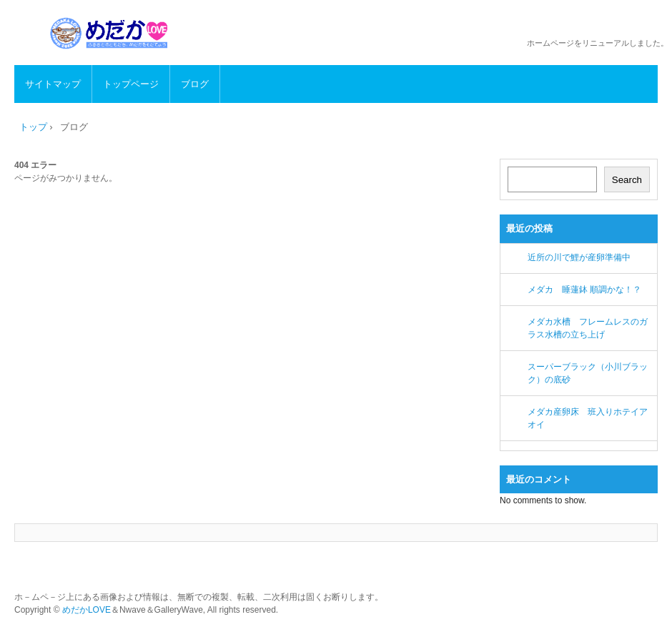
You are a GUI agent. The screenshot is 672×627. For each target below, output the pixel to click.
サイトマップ (53, 84)
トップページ (131, 84)
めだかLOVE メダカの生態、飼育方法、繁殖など (111, 33)
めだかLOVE (87, 610)
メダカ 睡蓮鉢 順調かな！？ (584, 290)
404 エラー (35, 165)
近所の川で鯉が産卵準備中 (579, 257)
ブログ (195, 84)
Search (627, 180)
